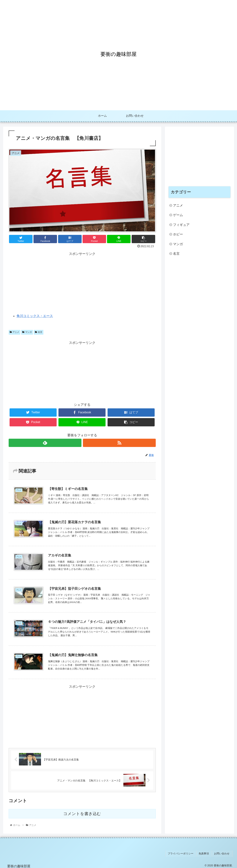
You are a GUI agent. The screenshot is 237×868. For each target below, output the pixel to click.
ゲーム (178, 215)
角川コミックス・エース (35, 316)
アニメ (15, 332)
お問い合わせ (223, 853)
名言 (39, 332)
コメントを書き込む (82, 814)
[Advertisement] (82, 283)
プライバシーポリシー (184, 853)
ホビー (178, 234)
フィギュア (181, 225)
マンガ (27, 332)
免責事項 (206, 853)
